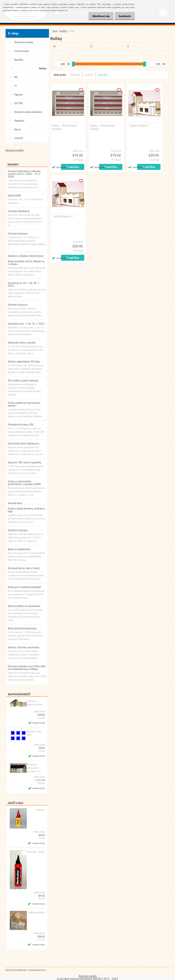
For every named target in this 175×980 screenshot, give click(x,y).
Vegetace (19, 121)
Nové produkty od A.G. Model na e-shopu (26, 263)
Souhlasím (124, 16)
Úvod (55, 31)
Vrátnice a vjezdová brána (34, 703)
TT (16, 86)
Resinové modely (15, 150)
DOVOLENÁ (14, 195)
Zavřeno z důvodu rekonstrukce (26, 256)
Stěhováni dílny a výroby (22, 342)
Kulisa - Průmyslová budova (64, 127)
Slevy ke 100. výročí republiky (25, 462)
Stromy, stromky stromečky (23, 647)
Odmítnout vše (99, 16)
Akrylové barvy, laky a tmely (24, 568)
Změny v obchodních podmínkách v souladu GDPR (24, 483)
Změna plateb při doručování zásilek (24, 404)
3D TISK (19, 103)
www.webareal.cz (37, 970)
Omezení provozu (18, 233)
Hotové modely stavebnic (28, 112)
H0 (16, 77)
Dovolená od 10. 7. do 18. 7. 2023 (24, 284)
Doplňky (19, 60)
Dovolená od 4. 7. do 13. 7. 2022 (26, 324)
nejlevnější (75, 75)
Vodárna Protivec (36, 912)
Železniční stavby (24, 42)
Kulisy (43, 68)
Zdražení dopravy (18, 530)
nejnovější (102, 75)
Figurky (18, 95)
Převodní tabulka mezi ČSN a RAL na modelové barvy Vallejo (27, 668)
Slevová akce (15, 503)
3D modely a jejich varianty (23, 380)
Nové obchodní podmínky (22, 628)
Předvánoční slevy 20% (21, 424)
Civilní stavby (22, 51)
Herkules (41, 810)
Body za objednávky (19, 549)
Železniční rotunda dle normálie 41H (34, 768)
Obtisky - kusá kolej (34, 733)
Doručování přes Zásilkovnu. (24, 443)
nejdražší (89, 75)
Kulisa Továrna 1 (140, 125)
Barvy (17, 129)
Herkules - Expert (36, 852)
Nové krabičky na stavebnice (24, 606)
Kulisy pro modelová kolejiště (24, 587)
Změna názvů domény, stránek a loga (26, 510)
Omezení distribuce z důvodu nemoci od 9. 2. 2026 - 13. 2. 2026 (24, 174)
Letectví (19, 138)
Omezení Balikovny (19, 211)
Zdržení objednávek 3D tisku (24, 361)
